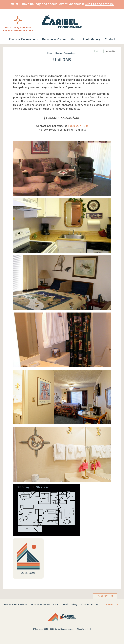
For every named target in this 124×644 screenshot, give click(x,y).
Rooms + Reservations (23, 40)
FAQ (98, 605)
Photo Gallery (92, 40)
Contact (110, 40)
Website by (84, 629)
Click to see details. (99, 4)
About (74, 40)
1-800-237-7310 (78, 126)
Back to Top (105, 596)
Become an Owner (54, 40)
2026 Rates (87, 605)
